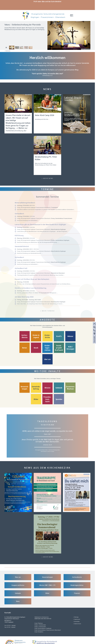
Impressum (77, 612)
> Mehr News (47, 171)
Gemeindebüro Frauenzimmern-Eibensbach (49, 623)
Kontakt (94, 341)
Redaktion (41, 625)
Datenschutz (78, 617)
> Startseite (7, 44)
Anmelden (77, 615)
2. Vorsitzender (42, 620)
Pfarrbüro (40, 616)
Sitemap (76, 610)
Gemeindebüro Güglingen (45, 621)
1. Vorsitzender (42, 618)
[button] (73, 9)
